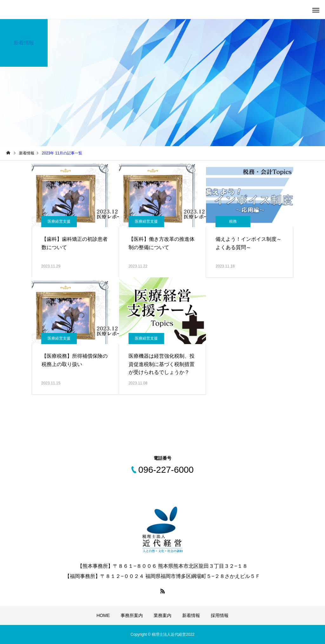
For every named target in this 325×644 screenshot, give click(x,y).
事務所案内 (132, 615)
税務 (233, 221)
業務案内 (162, 615)
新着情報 (191, 615)
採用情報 (220, 615)
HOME (103, 615)
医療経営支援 (59, 221)
